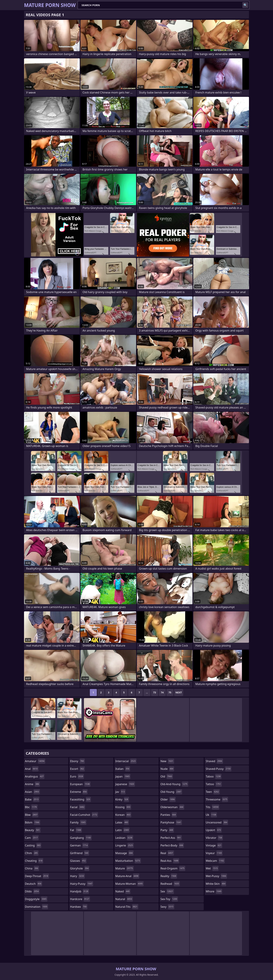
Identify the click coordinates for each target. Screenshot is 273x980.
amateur (35, 761)
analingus (35, 776)
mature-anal (127, 876)
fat (76, 830)
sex (167, 891)
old (167, 776)
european (80, 784)
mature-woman (129, 884)
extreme (79, 792)
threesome (217, 799)
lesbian (124, 838)
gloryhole (80, 868)
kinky (122, 799)
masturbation (128, 861)
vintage (214, 845)
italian (123, 769)
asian (32, 792)
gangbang (81, 838)
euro (77, 776)
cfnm (32, 853)
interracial (126, 761)
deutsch (34, 884)
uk (211, 815)
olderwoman (172, 807)
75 (170, 692)
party (167, 830)
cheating (34, 861)
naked (123, 891)
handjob (80, 891)
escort (77, 769)
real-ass (170, 861)
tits (212, 807)
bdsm (33, 822)
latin (122, 830)
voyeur (214, 853)
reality (169, 876)
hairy (77, 876)
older (168, 799)
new (167, 761)
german (79, 845)
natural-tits (127, 907)
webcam (215, 861)
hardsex (79, 907)
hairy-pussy (82, 884)
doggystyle (36, 899)
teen (213, 792)
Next (179, 692)
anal (32, 769)
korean (123, 815)
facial (78, 807)
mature (124, 868)
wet (212, 868)
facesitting (81, 799)
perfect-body (172, 845)
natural (124, 899)
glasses (78, 861)
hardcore (80, 899)
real (167, 853)
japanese (125, 784)
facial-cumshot (84, 815)
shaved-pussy (218, 769)
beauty (33, 830)
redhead (170, 884)
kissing (123, 807)
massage (124, 853)
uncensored (217, 822)
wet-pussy (216, 876)
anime (32, 784)
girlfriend (80, 853)
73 (155, 692)
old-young (171, 792)
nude (167, 769)
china (32, 868)
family (78, 822)
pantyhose (171, 822)
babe (32, 799)
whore (214, 891)
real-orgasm (173, 868)
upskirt (214, 830)
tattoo (214, 784)
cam (32, 838)
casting (33, 845)
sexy (167, 907)
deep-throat (37, 876)
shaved (214, 761)
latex (122, 822)
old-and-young (174, 784)
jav (120, 792)
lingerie (124, 845)
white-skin (216, 884)
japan (123, 776)
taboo (213, 776)
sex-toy (169, 899)
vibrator (214, 838)
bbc (31, 807)
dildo (32, 891)
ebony (77, 761)
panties (169, 815)
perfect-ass (171, 838)
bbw (32, 815)
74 (162, 692)
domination (36, 907)
